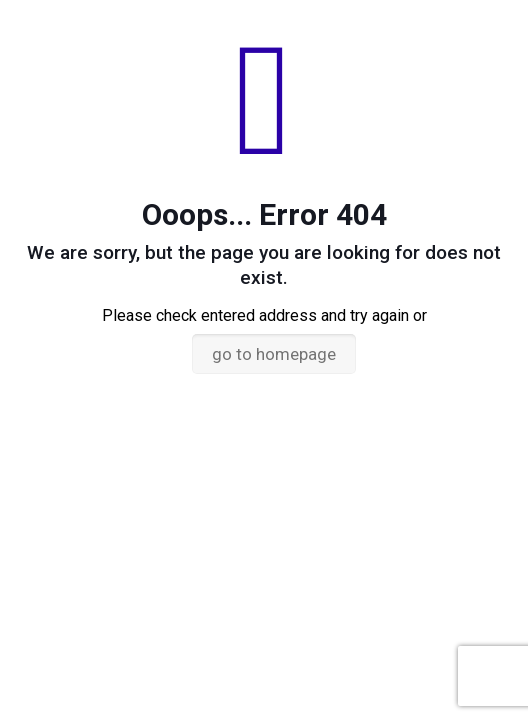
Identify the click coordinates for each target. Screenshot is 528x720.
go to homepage (274, 354)
